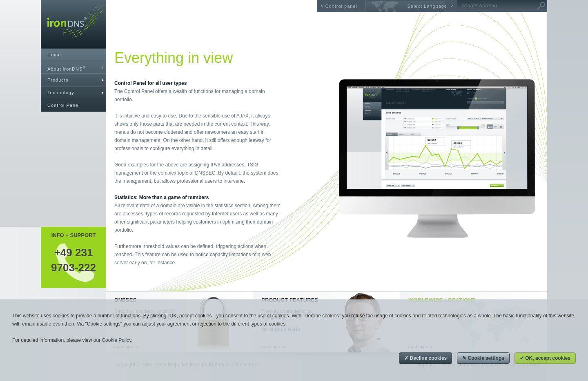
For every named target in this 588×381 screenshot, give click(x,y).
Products (58, 80)
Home (54, 55)
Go (541, 6)
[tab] (73, 68)
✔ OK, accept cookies (545, 358)
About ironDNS (67, 68)
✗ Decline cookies (425, 358)
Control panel (341, 6)
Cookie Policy (116, 340)
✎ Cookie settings (483, 358)
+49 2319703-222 (73, 260)
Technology (61, 93)
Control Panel (64, 105)
